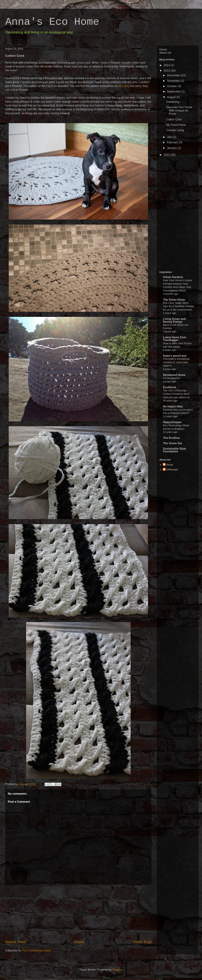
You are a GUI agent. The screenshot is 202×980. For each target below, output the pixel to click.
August (172, 97)
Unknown (172, 470)
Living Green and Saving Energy (174, 320)
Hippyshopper (172, 422)
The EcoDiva (171, 438)
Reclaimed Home (174, 375)
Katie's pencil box (175, 356)
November (174, 81)
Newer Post (15, 942)
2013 (167, 71)
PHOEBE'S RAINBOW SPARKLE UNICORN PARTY (176, 362)
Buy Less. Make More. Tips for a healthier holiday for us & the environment (178, 306)
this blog (124, 86)
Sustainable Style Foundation (175, 450)
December (174, 75)
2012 (167, 155)
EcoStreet (170, 387)
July (170, 137)
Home (79, 942)
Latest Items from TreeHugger (175, 339)
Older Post (142, 942)
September (174, 92)
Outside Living (175, 130)
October (172, 86)
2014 (167, 65)
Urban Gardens (173, 277)
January (172, 148)
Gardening (173, 102)
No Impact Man (173, 406)
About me (165, 53)
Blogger (117, 970)
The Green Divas (174, 300)
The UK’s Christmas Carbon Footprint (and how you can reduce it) (176, 394)
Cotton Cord (174, 119)
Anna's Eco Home (52, 22)
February (173, 142)
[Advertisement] (173, 214)
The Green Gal (172, 443)
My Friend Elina (176, 125)
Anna (22, 784)
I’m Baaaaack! (171, 378)
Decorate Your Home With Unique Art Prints (179, 111)
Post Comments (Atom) (37, 950)
